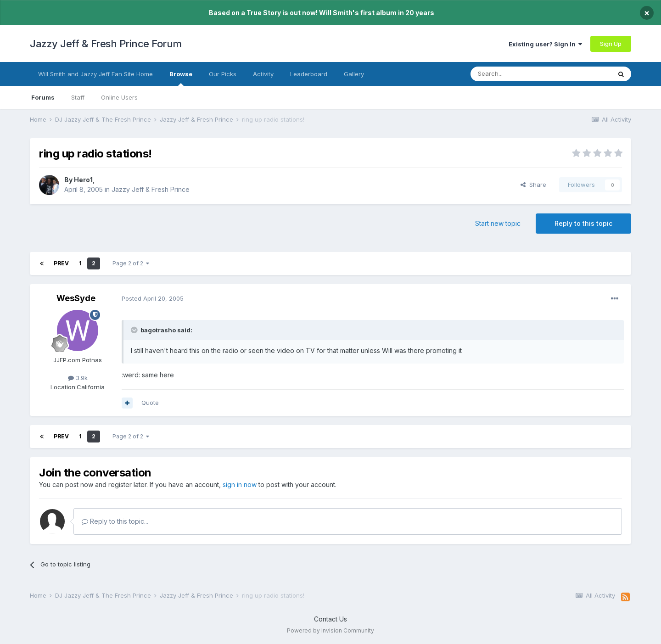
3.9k (78, 378)
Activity (263, 74)
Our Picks (223, 74)
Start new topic (498, 223)
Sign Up (611, 44)
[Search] (517, 74)
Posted (153, 298)
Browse (181, 78)
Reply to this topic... (115, 521)
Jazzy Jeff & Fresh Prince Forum (106, 44)
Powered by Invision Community (330, 630)
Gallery (354, 74)
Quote (150, 403)
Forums (43, 97)
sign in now (240, 484)
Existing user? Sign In (545, 44)
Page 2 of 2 (131, 263)
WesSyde (76, 298)
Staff (78, 97)
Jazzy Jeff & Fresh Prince (151, 189)
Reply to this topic (583, 223)
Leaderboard (309, 74)
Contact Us (330, 619)
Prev (61, 263)
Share (533, 185)
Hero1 (83, 180)
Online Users (119, 97)
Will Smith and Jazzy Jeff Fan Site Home (95, 74)
